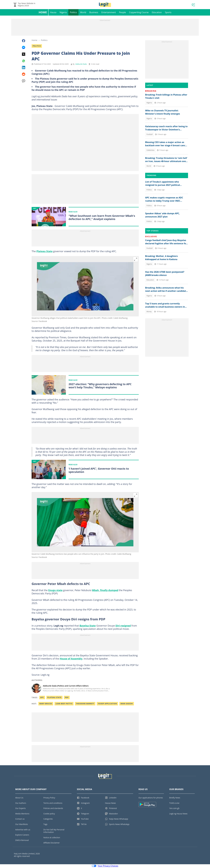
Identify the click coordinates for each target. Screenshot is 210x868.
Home (43, 13)
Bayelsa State (88, 626)
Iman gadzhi (127, 704)
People (122, 13)
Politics (73, 13)
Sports (168, 13)
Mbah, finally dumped (105, 591)
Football (150, 135)
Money (149, 312)
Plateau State (45, 252)
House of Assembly (71, 659)
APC (42, 698)
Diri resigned (123, 626)
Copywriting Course (139, 13)
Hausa (53, 13)
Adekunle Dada (81, 65)
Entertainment (109, 13)
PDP (67, 698)
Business (94, 13)
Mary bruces (46, 704)
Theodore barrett (85, 704)
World (83, 13)
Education (157, 13)
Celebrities (150, 151)
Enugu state (55, 591)
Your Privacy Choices (105, 866)
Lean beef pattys (64, 704)
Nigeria (63, 13)
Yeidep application (107, 704)
